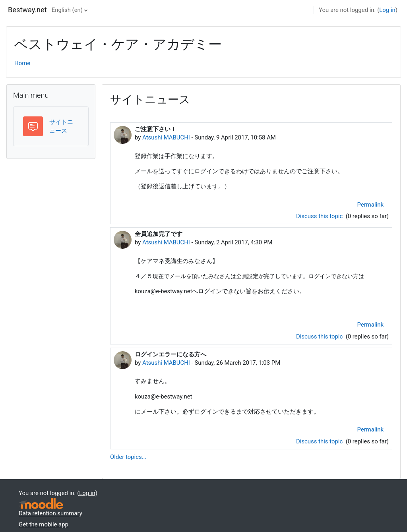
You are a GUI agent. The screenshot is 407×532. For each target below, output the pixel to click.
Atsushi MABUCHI (166, 137)
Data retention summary (50, 513)
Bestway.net (27, 10)
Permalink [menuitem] (370, 205)
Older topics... (128, 457)
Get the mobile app (44, 524)
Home (22, 63)
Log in (387, 10)
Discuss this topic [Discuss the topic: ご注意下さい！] (320, 216)
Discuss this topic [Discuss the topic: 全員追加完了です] (320, 337)
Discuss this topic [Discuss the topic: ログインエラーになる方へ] (320, 441)
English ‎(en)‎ (67, 10)
